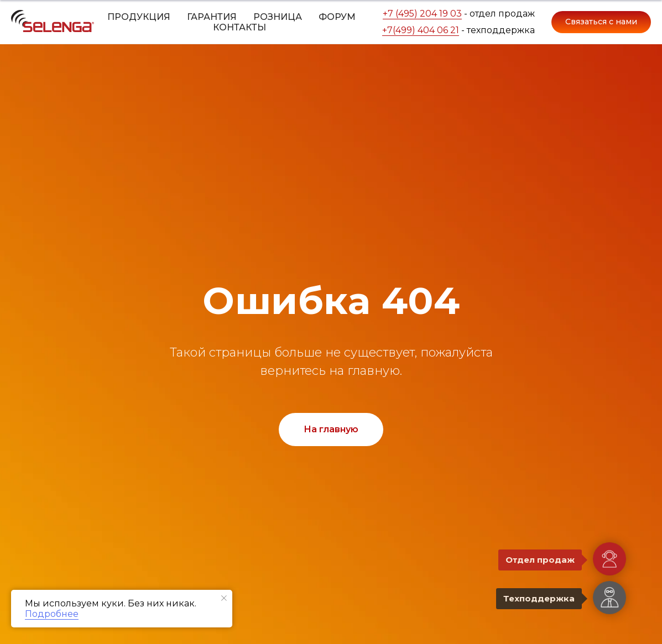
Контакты (239, 27)
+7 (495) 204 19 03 (422, 14)
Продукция (139, 17)
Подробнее (52, 614)
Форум (337, 17)
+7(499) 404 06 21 (421, 30)
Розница (278, 17)
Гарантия (212, 17)
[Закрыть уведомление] (224, 598)
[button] (601, 22)
